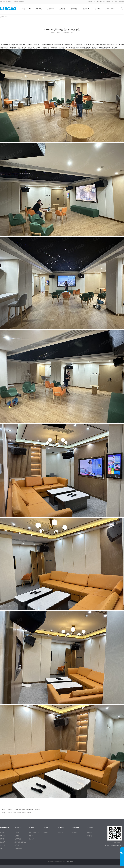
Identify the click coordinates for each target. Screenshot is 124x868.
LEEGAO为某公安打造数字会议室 (19, 813)
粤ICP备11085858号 (70, 862)
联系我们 (98, 9)
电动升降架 (18, 839)
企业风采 (2, 842)
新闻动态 (74, 9)
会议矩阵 (17, 833)
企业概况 (2, 833)
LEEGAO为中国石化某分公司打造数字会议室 (23, 810)
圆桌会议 (31, 839)
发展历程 (2, 836)
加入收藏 (115, 2)
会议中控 (17, 836)
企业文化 (2, 845)
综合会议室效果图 (34, 833)
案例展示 (62, 9)
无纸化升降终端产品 (20, 842)
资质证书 (2, 839)
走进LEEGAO (27, 9)
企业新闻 (60, 833)
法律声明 (2, 848)
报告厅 (31, 836)
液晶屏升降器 (18, 848)
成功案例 (46, 833)
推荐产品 (39, 9)
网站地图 (122, 2)
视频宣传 (86, 9)
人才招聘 (89, 836)
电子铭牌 (17, 845)
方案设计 (50, 9)
